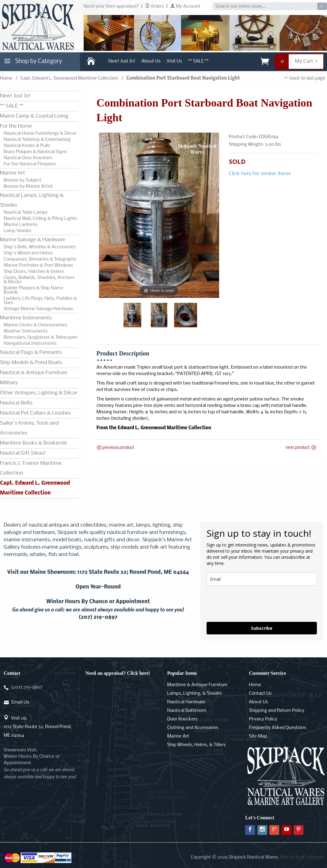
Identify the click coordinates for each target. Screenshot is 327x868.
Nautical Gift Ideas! (23, 453)
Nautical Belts (16, 403)
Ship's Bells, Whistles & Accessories (40, 247)
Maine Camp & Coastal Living (34, 116)
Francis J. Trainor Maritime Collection (31, 468)
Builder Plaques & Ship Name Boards (33, 290)
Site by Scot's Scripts (302, 857)
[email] (262, 579)
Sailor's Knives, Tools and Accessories (29, 428)
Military (9, 383)
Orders (155, 6)
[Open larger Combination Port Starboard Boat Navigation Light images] (159, 215)
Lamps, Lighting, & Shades (195, 693)
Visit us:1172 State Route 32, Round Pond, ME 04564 (38, 727)
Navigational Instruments (30, 344)
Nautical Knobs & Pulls (27, 146)
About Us (151, 61)
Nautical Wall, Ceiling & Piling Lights (40, 219)
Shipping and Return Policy (277, 711)
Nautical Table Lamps (26, 212)
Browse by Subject (23, 180)
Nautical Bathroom (187, 711)
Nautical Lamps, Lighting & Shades (32, 200)
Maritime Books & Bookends (33, 443)
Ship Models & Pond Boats (31, 363)
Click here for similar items (260, 174)
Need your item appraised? (111, 6)
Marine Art (13, 173)
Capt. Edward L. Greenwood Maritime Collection (69, 78)
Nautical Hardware (186, 702)
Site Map (258, 736)
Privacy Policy (263, 719)
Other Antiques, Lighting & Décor (39, 393)
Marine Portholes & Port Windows (38, 265)
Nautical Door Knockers (28, 158)
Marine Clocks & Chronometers (35, 325)
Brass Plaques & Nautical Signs (35, 152)
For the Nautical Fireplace (30, 164)
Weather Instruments (26, 331)
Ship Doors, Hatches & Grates (34, 272)
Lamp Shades (17, 231)
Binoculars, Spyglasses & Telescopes (41, 337)
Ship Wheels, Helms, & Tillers (197, 745)
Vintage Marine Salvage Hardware (38, 309)
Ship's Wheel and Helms (28, 253)
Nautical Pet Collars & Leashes (36, 413)
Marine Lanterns (21, 225)
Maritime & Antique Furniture (198, 685)
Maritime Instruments (26, 318)
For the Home (16, 126)
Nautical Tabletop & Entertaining (37, 140)
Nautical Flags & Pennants (31, 353)
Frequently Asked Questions (278, 728)
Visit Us (174, 61)
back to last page (305, 78)
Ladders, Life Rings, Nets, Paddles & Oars (40, 301)
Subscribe (262, 628)
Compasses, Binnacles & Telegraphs (40, 259)
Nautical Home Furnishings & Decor (40, 133)
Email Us (20, 702)
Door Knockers (183, 719)
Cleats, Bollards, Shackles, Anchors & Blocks (39, 280)
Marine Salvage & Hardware (32, 240)
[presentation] (253, 604)
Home (6, 78)
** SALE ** (198, 61)
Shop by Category (32, 63)
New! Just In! (122, 61)
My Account (185, 6)
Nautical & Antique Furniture (34, 373)
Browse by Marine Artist (28, 186)
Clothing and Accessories (193, 728)
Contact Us (260, 693)
